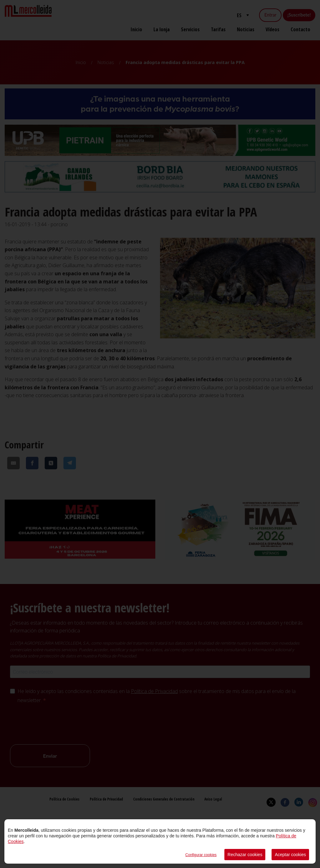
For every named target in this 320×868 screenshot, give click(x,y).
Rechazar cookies (245, 855)
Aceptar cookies (290, 855)
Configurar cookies (201, 855)
